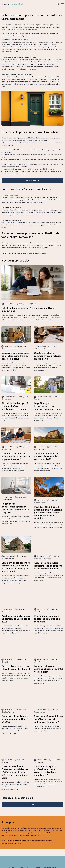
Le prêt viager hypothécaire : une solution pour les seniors (48, 406)
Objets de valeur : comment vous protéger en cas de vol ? (48, 356)
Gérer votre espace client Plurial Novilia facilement (16, 668)
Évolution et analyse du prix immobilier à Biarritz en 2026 (16, 719)
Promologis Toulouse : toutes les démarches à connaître (47, 619)
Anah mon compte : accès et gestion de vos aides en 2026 (16, 619)
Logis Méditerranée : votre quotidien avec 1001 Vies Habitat (49, 669)
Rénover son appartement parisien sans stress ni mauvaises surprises (15, 508)
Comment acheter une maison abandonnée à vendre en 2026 (47, 456)
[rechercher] (58, 4)
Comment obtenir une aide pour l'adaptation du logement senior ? (16, 456)
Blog (33, 805)
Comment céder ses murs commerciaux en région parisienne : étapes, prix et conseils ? (16, 567)
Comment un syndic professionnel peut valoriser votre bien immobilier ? (45, 771)
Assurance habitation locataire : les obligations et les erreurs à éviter (48, 566)
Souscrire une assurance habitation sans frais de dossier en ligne (15, 356)
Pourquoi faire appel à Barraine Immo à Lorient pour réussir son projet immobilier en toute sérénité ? (48, 513)
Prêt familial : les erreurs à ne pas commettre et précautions (28, 309)
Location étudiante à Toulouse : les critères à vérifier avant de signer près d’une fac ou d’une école (15, 772)
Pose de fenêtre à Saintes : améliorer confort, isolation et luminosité (48, 719)
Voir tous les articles (32, 180)
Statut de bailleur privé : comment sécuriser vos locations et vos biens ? (15, 406)
